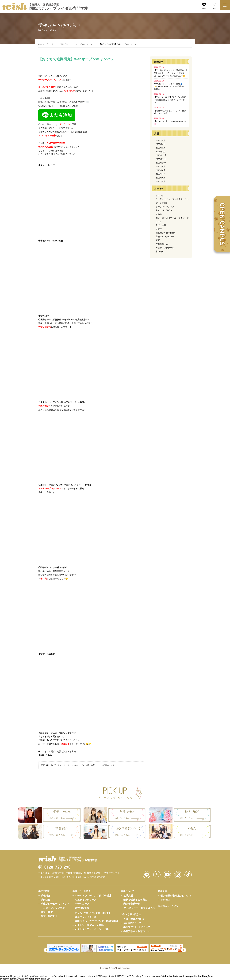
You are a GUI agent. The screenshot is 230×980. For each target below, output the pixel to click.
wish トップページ (46, 44)
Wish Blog (65, 44)
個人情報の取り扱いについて (176, 896)
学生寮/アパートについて (137, 927)
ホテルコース (82, 904)
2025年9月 (161, 166)
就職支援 (128, 896)
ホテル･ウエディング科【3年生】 (93, 913)
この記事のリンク (107, 765)
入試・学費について (134, 919)
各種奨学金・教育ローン (136, 931)
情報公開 (163, 891)
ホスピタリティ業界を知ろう (140, 908)
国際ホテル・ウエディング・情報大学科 (96, 921)
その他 (159, 214)
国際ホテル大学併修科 (166, 233)
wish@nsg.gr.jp (97, 877)
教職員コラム (162, 244)
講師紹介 (160, 251)
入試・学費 (90, 765)
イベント (160, 195)
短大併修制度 (82, 908)
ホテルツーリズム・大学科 (89, 925)
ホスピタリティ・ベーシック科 (92, 929)
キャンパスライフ (164, 210)
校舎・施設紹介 (49, 916)
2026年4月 (161, 144)
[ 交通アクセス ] (111, 873)
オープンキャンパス (84, 44)
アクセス (165, 900)
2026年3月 (161, 148)
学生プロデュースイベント (55, 904)
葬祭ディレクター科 (165, 248)
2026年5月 (161, 140)
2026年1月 (161, 152)
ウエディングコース (86, 900)
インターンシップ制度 (53, 908)
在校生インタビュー (165, 236)
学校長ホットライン (168, 906)
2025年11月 (161, 159)
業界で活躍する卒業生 (135, 900)
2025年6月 (161, 178)
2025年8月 (161, 170)
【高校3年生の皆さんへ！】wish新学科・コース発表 (170, 111)
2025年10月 (161, 163)
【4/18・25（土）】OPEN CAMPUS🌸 (170, 121)
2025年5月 (161, 181)
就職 (158, 240)
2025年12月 (161, 155)
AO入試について (132, 923)
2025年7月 (161, 174)
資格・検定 (47, 912)
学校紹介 (46, 896)
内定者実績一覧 (132, 904)
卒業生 (159, 229)
